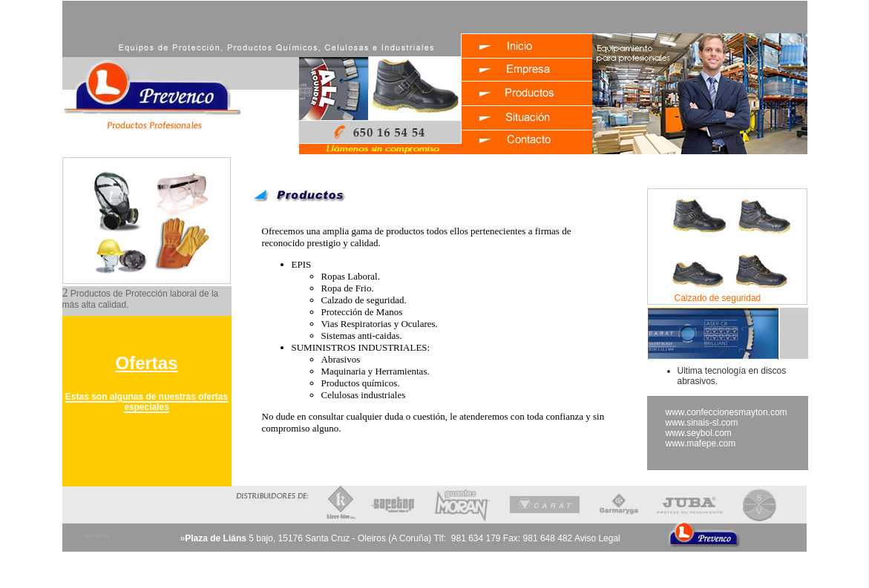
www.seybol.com (699, 433)
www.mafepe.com (701, 443)
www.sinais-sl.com (702, 423)
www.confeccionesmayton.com (727, 412)
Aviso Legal (597, 538)
